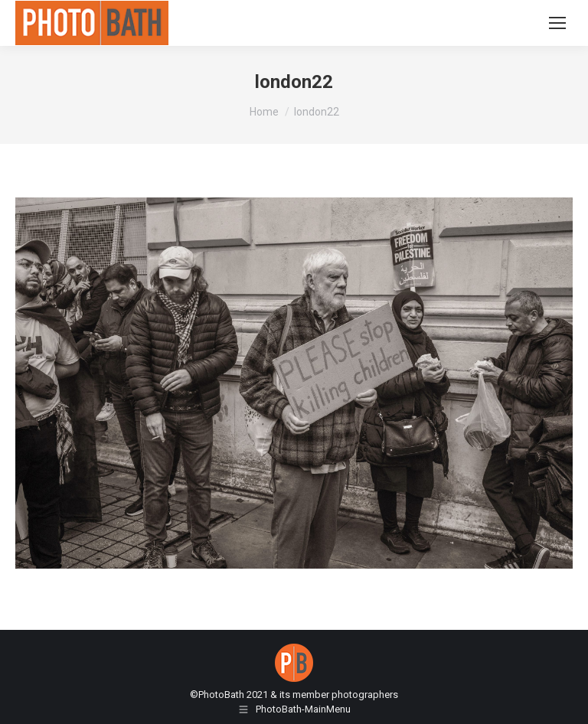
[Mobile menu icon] (557, 23)
